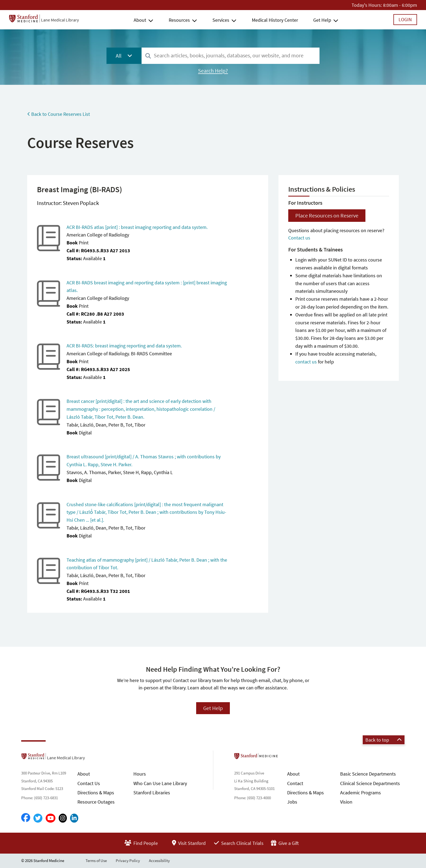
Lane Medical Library (60, 20)
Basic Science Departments (368, 774)
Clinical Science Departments (370, 783)
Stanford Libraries (152, 793)
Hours (140, 774)
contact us (306, 362)
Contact (295, 783)
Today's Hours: (367, 5)
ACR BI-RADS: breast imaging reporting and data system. (124, 346)
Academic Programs (361, 793)
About (140, 20)
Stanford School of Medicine (287, 758)
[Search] (148, 56)
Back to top (384, 740)
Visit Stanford (189, 843)
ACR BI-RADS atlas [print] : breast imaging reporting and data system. (137, 227)
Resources (179, 20)
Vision (346, 802)
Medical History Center (275, 20)
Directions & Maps (96, 793)
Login (405, 19)
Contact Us (89, 783)
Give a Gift (285, 843)
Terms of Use (96, 861)
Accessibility (159, 861)
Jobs (292, 802)
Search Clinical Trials (239, 843)
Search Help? (213, 71)
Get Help (322, 20)
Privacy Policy (128, 861)
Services (221, 20)
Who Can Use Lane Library (160, 783)
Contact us (299, 238)
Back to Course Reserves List (59, 114)
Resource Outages (96, 802)
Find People (141, 843)
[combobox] (231, 56)
